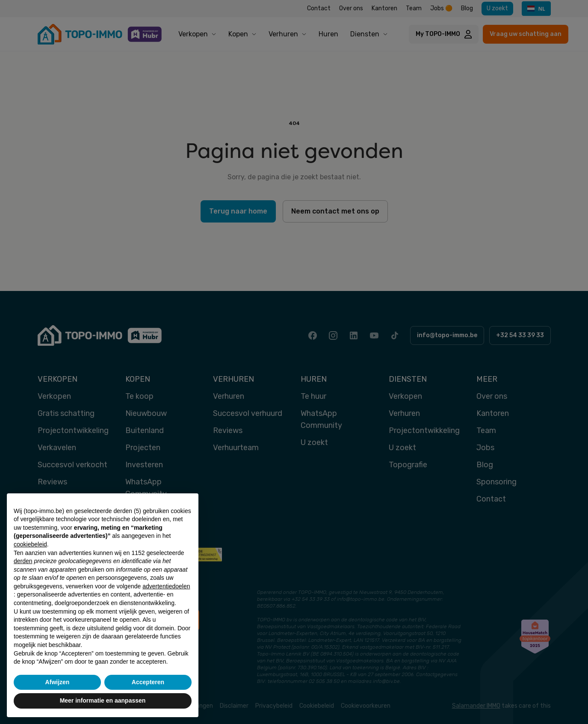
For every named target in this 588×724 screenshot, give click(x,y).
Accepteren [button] (148, 682)
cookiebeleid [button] (30, 544)
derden (23, 561)
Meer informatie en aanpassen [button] (103, 700)
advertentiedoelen (166, 586)
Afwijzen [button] (58, 682)
